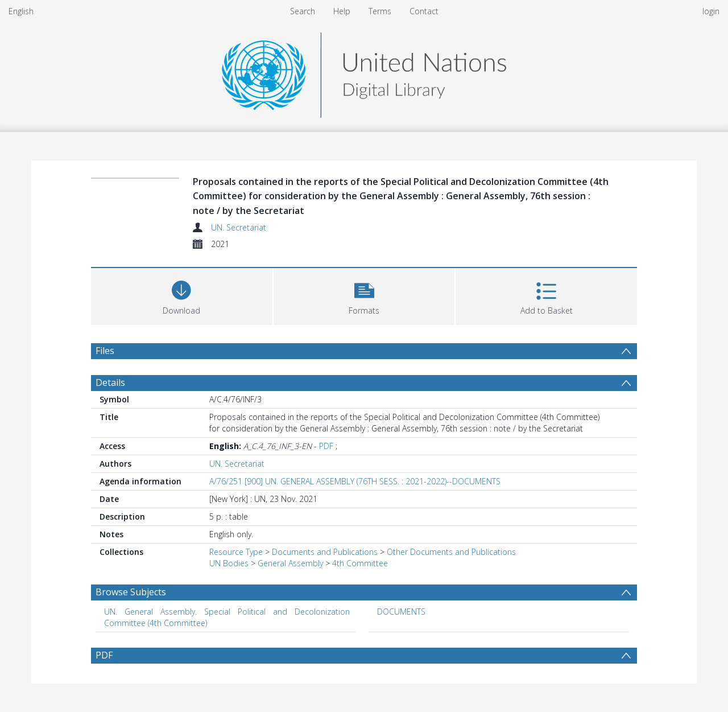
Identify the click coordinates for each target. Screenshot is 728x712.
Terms (380, 11)
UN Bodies (229, 563)
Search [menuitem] (303, 11)
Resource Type (236, 552)
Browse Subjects (131, 592)
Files (105, 351)
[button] (364, 295)
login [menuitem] (711, 11)
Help (342, 11)
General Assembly (290, 563)
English (21, 11)
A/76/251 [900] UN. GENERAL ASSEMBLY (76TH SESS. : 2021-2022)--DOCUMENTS (355, 481)
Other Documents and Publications (451, 552)
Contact (424, 11)
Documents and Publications (325, 552)
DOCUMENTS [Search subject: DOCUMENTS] (401, 612)
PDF (326, 446)
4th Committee (360, 563)
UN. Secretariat (239, 227)
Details (110, 382)
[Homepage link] (364, 72)
